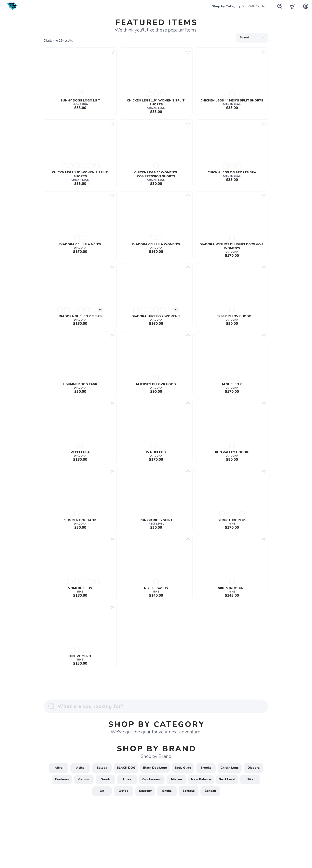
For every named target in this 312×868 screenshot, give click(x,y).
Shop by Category (226, 6)
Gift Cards (256, 6)
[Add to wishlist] (112, 52)
